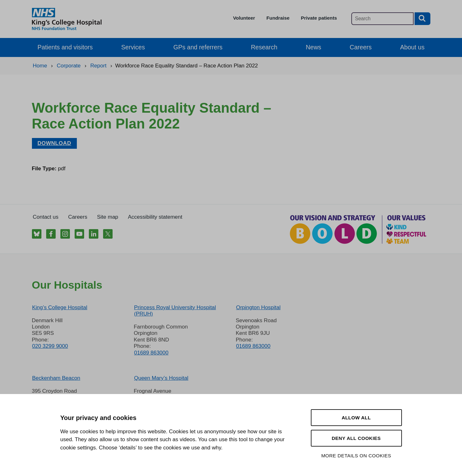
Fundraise (278, 18)
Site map (108, 217)
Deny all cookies (356, 438)
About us (412, 47)
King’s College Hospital (60, 307)
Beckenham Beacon (56, 378)
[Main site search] (382, 19)
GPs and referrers (198, 47)
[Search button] (422, 19)
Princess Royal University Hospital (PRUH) (175, 311)
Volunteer (244, 18)
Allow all (356, 418)
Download (55, 143)
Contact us (46, 217)
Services (133, 47)
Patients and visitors (65, 47)
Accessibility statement (155, 217)
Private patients (319, 18)
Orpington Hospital (258, 307)
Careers (361, 47)
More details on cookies (356, 456)
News (314, 47)
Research (264, 47)
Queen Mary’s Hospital (161, 378)
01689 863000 (151, 353)
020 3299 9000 (50, 346)
